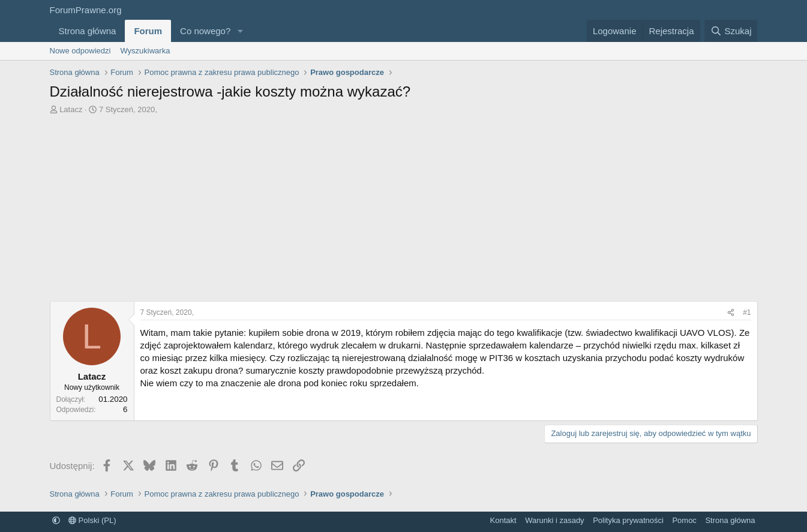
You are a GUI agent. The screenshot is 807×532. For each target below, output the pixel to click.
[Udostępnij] (731, 313)
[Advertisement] (404, 205)
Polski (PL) (92, 520)
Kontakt (503, 520)
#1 (747, 312)
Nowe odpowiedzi (80, 51)
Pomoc (684, 520)
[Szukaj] (731, 31)
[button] (240, 31)
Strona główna (88, 31)
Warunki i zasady (555, 520)
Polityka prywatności (628, 520)
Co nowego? (205, 31)
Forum (148, 31)
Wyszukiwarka (145, 51)
